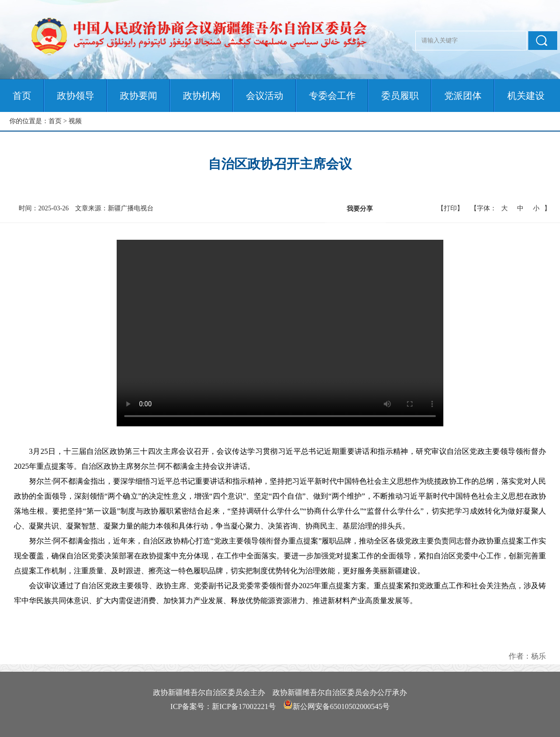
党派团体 (463, 96)
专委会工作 (332, 96)
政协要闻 (139, 96)
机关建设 (526, 96)
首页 (22, 96)
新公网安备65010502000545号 (341, 706)
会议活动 (265, 96)
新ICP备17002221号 (244, 706)
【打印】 (450, 208)
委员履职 (400, 96)
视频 (75, 121)
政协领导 (76, 96)
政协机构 (202, 96)
